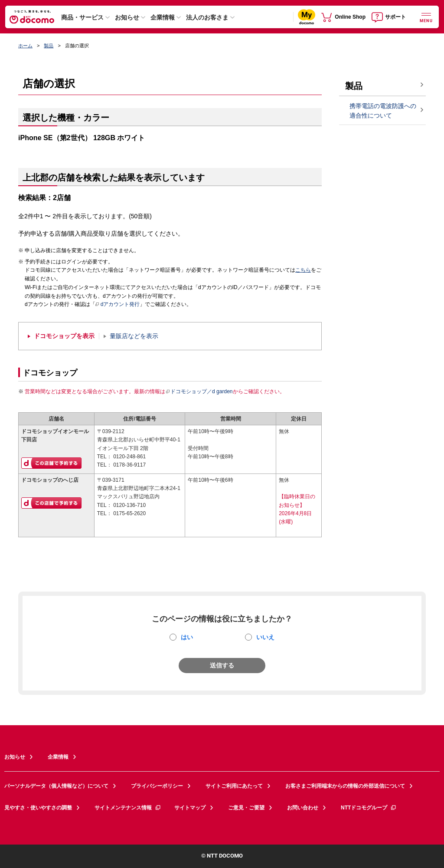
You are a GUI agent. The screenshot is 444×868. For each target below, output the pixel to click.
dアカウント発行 (118, 305)
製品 (49, 46)
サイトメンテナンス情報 (128, 808)
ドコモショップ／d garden (199, 391)
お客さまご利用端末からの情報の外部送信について (345, 786)
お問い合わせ (303, 808)
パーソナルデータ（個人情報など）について (56, 786)
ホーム (25, 46)
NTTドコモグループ (369, 808)
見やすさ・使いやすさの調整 (38, 808)
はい (187, 637)
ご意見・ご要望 (246, 808)
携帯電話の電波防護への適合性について (383, 111)
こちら (303, 270)
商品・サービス (82, 17)
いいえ (265, 637)
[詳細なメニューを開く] (426, 17)
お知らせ (127, 17)
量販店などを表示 (134, 336)
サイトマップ (190, 808)
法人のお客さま (207, 17)
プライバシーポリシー (157, 786)
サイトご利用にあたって (234, 786)
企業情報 (163, 17)
